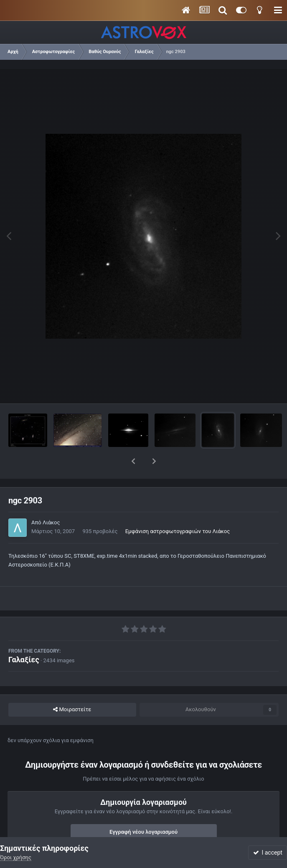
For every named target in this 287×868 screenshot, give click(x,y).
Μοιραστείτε (72, 688)
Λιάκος (51, 501)
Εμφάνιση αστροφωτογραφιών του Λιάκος (178, 509)
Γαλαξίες (24, 638)
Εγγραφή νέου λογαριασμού (143, 810)
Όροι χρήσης (16, 857)
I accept (268, 853)
